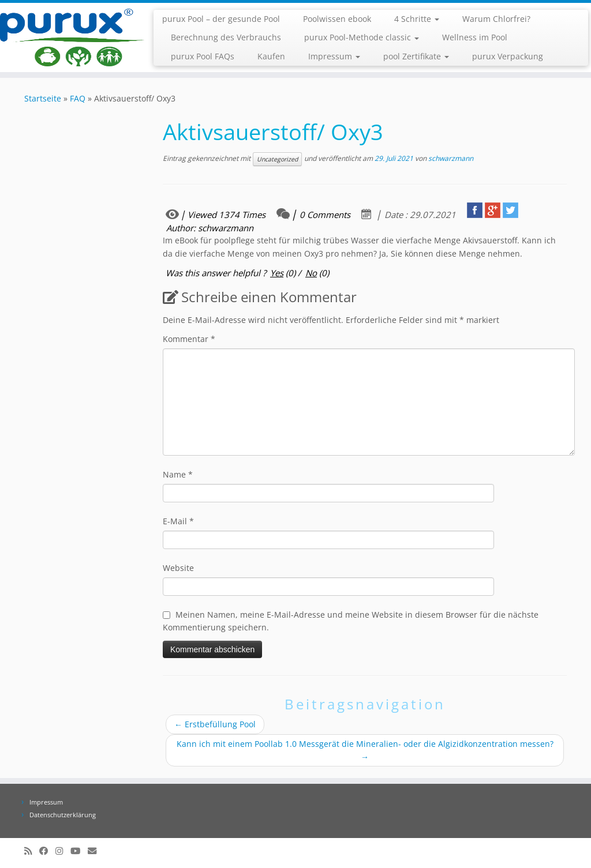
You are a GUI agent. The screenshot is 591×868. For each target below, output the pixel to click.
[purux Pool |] (69, 37)
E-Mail (178, 521)
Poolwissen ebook (337, 19)
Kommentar (189, 339)
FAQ (78, 98)
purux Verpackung (508, 56)
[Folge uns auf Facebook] (47, 851)
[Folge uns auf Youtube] (79, 851)
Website (178, 568)
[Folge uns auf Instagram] (63, 851)
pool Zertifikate (416, 56)
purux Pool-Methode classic (362, 37)
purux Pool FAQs (203, 56)
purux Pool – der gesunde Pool (221, 19)
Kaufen (271, 56)
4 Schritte (417, 19)
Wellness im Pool (475, 37)
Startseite (43, 98)
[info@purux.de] (96, 851)
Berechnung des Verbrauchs (226, 37)
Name (178, 474)
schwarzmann (451, 158)
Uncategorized (277, 159)
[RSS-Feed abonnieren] (32, 851)
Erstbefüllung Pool (215, 724)
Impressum (334, 56)
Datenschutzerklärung (63, 815)
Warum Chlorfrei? (496, 19)
